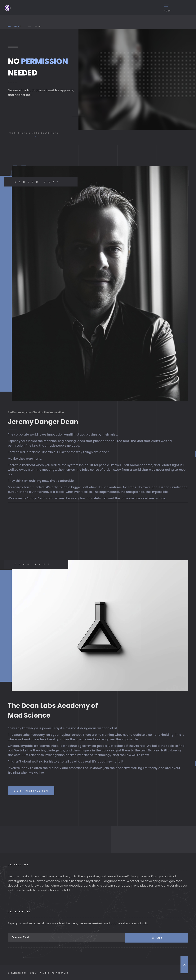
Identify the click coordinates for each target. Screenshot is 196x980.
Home (18, 26)
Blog (38, 26)
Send (157, 938)
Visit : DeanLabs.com (31, 791)
